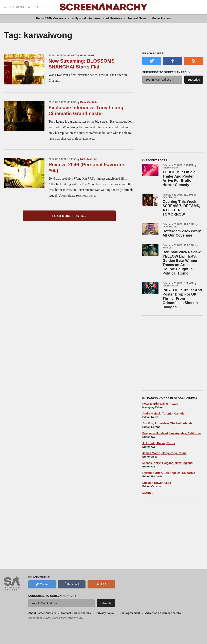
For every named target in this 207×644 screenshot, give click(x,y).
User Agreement (130, 613)
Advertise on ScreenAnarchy (163, 613)
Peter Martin (88, 55)
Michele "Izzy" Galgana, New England (167, 463)
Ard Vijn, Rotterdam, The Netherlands (167, 423)
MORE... (148, 493)
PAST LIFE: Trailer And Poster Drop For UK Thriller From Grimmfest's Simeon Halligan (182, 299)
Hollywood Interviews (86, 18)
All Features (114, 18)
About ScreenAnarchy (42, 613)
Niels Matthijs (89, 159)
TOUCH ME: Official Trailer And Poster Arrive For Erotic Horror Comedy (180, 178)
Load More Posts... (69, 216)
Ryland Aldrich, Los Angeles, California (169, 473)
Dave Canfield (89, 102)
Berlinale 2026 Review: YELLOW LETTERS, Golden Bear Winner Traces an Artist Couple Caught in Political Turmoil (182, 263)
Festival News (137, 18)
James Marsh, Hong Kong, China (164, 453)
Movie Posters (161, 18)
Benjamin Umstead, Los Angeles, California (172, 433)
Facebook (72, 584)
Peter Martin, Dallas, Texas (160, 404)
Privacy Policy (105, 613)
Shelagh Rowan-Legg (157, 483)
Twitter (42, 584)
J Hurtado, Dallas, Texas (159, 443)
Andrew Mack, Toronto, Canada (163, 414)
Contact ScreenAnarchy (76, 613)
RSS (101, 584)
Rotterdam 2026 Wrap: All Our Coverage (182, 233)
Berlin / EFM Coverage (51, 18)
